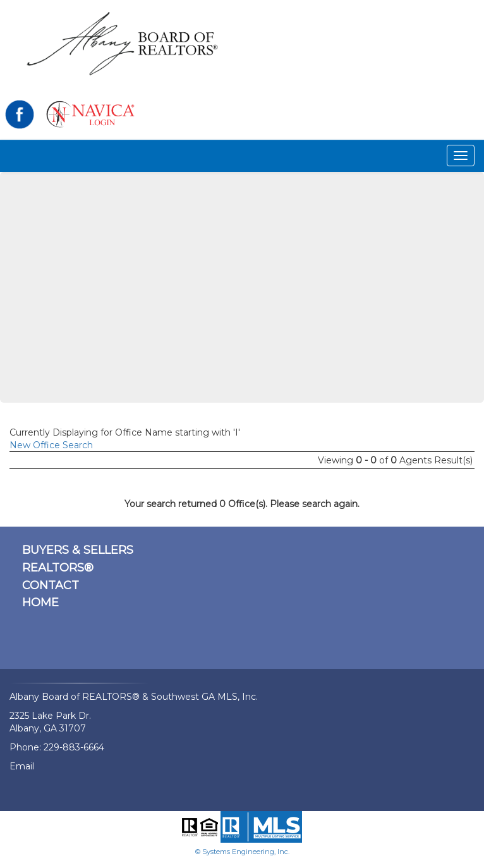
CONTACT (51, 585)
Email (22, 766)
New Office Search (51, 445)
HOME (40, 602)
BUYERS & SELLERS (78, 550)
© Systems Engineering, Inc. (242, 852)
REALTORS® (58, 568)
